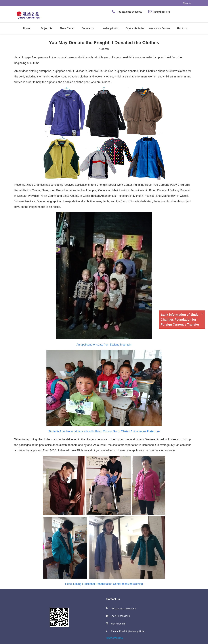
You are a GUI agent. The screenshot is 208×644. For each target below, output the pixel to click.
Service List (88, 28)
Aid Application (111, 28)
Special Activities (135, 28)
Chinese (187, 3)
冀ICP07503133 (115, 638)
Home (26, 28)
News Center (67, 28)
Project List (47, 28)
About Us (182, 28)
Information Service (159, 28)
